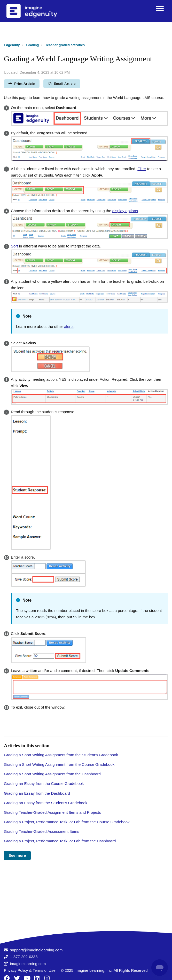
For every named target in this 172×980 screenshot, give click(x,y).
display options (125, 211)
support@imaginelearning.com (36, 950)
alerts (69, 326)
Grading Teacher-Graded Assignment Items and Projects (52, 812)
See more (17, 855)
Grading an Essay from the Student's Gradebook (46, 803)
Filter (142, 169)
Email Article (62, 84)
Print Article (22, 84)
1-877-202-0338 (24, 957)
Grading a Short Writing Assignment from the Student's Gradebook (61, 755)
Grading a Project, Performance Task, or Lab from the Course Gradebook (67, 822)
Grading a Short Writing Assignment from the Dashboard (52, 774)
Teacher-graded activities (65, 45)
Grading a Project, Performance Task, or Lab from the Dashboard (60, 841)
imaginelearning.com (28, 964)
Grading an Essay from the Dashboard (37, 793)
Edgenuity (12, 45)
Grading (33, 45)
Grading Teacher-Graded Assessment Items (42, 831)
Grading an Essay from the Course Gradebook (44, 783)
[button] (160, 8)
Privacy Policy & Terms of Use (30, 970)
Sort (14, 246)
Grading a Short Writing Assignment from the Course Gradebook (59, 764)
